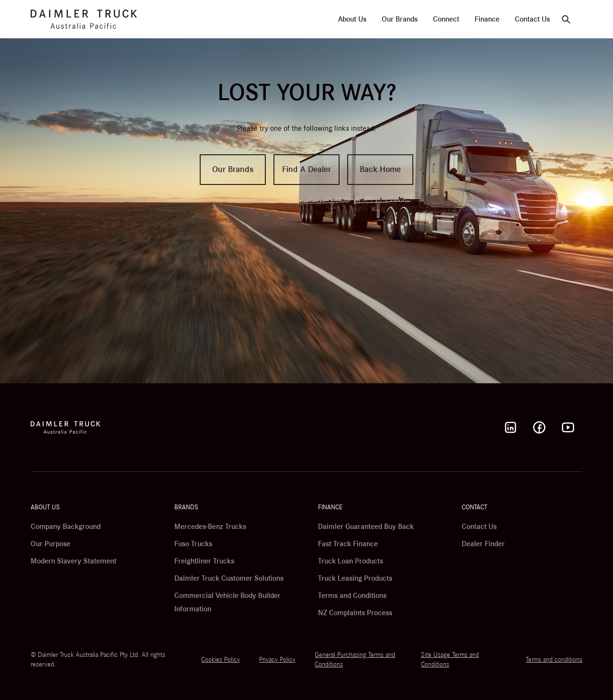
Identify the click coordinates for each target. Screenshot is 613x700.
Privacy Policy (277, 660)
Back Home (380, 170)
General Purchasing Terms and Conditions (355, 660)
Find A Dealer (306, 170)
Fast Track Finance (348, 544)
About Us (352, 19)
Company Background (66, 527)
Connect (446, 19)
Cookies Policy (221, 660)
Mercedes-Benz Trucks (210, 527)
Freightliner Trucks (204, 561)
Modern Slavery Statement (74, 561)
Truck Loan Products (351, 561)
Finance (487, 19)
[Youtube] (568, 427)
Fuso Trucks (193, 544)
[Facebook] (539, 427)
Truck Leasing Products (355, 578)
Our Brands (400, 19)
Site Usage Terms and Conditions (450, 660)
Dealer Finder (483, 544)
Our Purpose (51, 544)
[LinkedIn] (511, 427)
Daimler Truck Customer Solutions (229, 578)
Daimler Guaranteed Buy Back (366, 527)
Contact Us (532, 19)
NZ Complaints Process (355, 613)
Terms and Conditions (352, 596)
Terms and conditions (554, 660)
